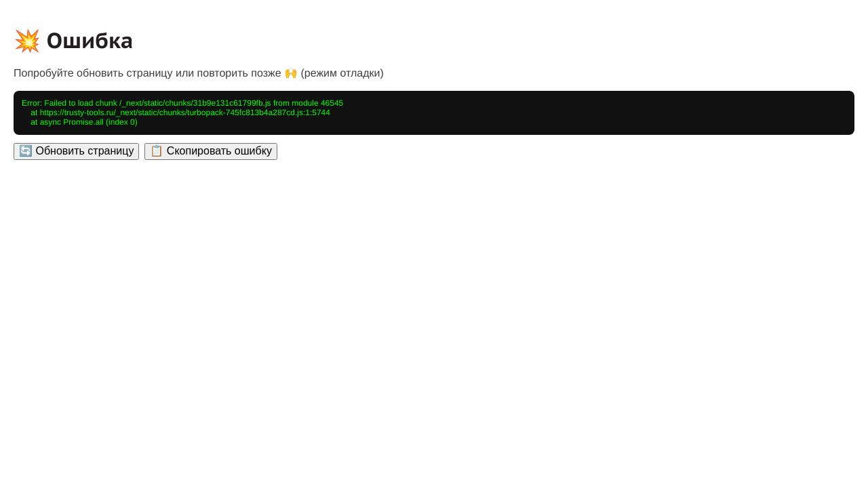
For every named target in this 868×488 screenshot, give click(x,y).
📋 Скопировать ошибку (211, 151)
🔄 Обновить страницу (76, 151)
